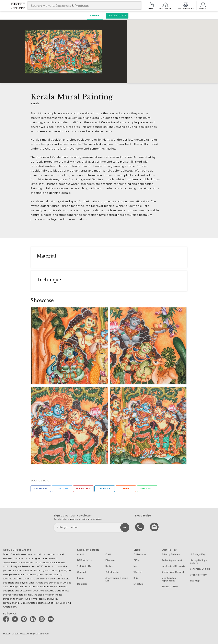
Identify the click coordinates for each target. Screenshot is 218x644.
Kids (136, 578)
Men (136, 566)
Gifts (136, 560)
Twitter (62, 489)
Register (82, 584)
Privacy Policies (171, 554)
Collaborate (185, 5)
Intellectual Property (173, 566)
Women (138, 572)
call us (140, 527)
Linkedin (105, 489)
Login (203, 5)
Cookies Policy (198, 575)
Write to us (155, 527)
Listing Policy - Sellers (198, 562)
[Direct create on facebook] (7, 619)
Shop (151, 5)
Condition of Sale (200, 569)
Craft (95, 15)
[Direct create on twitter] (16, 619)
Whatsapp (147, 489)
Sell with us (84, 566)
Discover (165, 5)
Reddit (126, 489)
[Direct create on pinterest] (25, 619)
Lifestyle (139, 584)
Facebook (41, 489)
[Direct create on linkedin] (34, 619)
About (81, 554)
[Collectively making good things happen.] (20, 6)
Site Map (195, 581)
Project (110, 566)
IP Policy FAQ (198, 554)
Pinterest (83, 489)
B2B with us (84, 560)
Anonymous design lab (117, 579)
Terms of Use (170, 587)
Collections (140, 554)
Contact (82, 572)
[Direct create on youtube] (51, 619)
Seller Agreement (172, 560)
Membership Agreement (169, 579)
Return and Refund (173, 572)
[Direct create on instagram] (43, 619)
